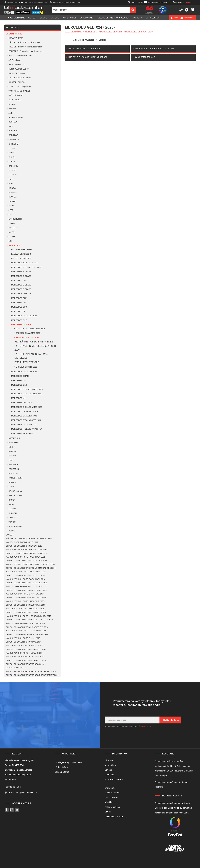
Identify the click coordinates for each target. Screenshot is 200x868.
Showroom (110, 788)
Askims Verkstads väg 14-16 (18, 775)
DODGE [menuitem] (12, 170)
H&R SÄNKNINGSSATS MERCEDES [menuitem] (34, 342)
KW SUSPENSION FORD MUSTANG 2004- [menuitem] (25, 653)
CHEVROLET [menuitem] (14, 139)
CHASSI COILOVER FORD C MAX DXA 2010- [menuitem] (26, 590)
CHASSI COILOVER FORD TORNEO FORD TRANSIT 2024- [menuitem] (33, 675)
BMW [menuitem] (11, 126)
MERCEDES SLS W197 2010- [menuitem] (25, 411)
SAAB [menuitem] (11, 487)
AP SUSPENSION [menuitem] (17, 64)
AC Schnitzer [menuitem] (14, 60)
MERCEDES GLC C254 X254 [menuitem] (24, 372)
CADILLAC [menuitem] (13, 135)
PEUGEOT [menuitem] (13, 465)
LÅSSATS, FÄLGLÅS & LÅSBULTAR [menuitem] (25, 42)
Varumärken (110, 765)
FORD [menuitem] (11, 184)
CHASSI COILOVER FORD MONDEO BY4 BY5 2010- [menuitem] (29, 620)
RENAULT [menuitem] (13, 482)
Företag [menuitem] (138, 18)
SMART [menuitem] (12, 504)
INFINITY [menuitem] (13, 206)
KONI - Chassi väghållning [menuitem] (20, 86)
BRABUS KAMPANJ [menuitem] (15, 668)
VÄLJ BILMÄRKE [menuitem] (16, 18)
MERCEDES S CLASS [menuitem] (21, 289)
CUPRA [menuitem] (12, 157)
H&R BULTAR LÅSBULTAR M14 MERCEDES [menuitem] (31, 356)
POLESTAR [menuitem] (14, 469)
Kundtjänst (110, 775)
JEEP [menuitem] (11, 210)
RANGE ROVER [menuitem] (16, 478)
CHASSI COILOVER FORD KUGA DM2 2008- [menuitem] (26, 605)
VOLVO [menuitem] (12, 531)
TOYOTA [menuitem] (12, 522)
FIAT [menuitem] (11, 179)
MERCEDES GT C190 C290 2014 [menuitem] (26, 420)
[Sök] (133, 10)
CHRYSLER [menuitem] (14, 144)
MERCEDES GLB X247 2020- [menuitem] (26, 337)
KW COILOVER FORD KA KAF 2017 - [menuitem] (22, 542)
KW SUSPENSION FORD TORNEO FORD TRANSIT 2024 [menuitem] (31, 671)
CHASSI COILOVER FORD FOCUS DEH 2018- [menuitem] (27, 583)
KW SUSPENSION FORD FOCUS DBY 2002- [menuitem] (26, 557)
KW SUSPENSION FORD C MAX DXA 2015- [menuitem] (25, 594)
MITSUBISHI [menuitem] (14, 438)
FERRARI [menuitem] (13, 175)
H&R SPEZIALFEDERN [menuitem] (19, 69)
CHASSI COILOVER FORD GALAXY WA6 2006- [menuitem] (27, 635)
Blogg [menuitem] (44, 18)
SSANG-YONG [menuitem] (15, 491)
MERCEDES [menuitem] (14, 245)
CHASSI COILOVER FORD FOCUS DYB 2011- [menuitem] (27, 575)
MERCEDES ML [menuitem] (18, 398)
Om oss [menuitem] (55, 18)
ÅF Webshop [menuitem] (153, 18)
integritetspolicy (147, 726)
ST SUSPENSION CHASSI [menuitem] (20, 78)
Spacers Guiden (112, 793)
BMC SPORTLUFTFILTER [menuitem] (20, 56)
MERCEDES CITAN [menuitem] (20, 376)
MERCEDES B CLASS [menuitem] (21, 272)
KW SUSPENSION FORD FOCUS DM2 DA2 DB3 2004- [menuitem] (30, 564)
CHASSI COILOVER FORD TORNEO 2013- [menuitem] (25, 664)
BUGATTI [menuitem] (13, 131)
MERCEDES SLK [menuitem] (19, 298)
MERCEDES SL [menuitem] (18, 311)
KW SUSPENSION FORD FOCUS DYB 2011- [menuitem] (26, 572)
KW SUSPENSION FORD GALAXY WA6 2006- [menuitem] (26, 631)
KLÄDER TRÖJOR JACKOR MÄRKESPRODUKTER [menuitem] (29, 538)
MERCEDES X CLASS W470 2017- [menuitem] (27, 429)
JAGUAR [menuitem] (12, 201)
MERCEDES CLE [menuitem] (19, 280)
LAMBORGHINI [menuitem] (15, 219)
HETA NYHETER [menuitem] (16, 38)
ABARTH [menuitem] (12, 109)
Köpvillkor (109, 802)
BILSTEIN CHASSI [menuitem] (17, 82)
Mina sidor (109, 760)
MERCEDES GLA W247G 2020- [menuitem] (27, 333)
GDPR (108, 812)
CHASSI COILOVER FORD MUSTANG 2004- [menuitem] (26, 649)
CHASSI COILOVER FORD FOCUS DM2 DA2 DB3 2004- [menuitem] (31, 568)
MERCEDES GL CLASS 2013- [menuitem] (25, 425)
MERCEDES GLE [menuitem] (19, 320)
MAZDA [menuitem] (12, 232)
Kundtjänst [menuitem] (69, 18)
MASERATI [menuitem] (13, 228)
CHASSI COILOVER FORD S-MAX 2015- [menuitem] (24, 642)
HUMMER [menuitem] (13, 192)
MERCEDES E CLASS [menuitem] (21, 285)
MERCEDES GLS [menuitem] (19, 385)
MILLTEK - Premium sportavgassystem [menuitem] (25, 47)
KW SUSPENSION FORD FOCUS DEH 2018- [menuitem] (26, 579)
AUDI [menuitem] (11, 113)
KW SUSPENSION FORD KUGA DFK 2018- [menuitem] (25, 609)
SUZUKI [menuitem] (12, 509)
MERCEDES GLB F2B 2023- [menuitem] (26, 367)
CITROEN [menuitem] (13, 148)
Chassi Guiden (111, 797)
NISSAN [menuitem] (12, 456)
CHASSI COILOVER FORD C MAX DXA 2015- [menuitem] (26, 598)
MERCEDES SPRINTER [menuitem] (22, 433)
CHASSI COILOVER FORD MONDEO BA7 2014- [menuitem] (27, 627)
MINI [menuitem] (11, 447)
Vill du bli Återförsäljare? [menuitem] (114, 18)
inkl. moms (187, 2)
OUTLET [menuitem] (32, 18)
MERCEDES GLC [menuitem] (19, 380)
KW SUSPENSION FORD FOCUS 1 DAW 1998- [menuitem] (27, 550)
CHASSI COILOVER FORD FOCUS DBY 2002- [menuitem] (27, 561)
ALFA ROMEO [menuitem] (15, 100)
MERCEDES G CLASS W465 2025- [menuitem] (27, 407)
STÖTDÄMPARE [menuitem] (16, 95)
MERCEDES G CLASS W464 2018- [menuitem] (27, 394)
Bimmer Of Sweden (114, 779)
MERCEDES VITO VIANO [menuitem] (23, 403)
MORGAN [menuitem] (13, 451)
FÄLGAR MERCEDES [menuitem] (21, 254)
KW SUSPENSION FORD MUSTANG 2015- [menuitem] (25, 657)
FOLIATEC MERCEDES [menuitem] (22, 249)
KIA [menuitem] (10, 214)
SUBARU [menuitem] (13, 513)
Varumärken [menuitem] (87, 18)
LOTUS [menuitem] (12, 237)
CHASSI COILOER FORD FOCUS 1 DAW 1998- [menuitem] (27, 553)
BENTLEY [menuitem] (13, 122)
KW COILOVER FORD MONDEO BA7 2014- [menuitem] (25, 623)
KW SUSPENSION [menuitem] (17, 73)
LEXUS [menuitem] (12, 223)
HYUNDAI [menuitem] (13, 197)
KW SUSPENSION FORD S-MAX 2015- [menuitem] (23, 638)
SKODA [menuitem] (12, 500)
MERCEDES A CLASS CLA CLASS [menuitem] (27, 267)
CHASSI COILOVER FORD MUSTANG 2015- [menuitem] (26, 660)
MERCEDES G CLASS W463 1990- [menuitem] (27, 389)
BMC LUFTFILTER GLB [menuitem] (27, 362)
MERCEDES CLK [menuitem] (19, 302)
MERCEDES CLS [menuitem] (19, 307)
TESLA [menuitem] (12, 518)
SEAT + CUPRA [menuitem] (16, 495)
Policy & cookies (112, 807)
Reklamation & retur (114, 817)
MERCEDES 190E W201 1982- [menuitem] (25, 263)
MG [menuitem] (10, 241)
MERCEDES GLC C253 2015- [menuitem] (25, 316)
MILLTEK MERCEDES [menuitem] (21, 258)
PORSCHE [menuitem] (13, 473)
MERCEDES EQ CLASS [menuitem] (22, 294)
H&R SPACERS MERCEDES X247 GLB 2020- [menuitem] (35, 348)
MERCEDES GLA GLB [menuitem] (21, 325)
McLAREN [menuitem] (13, 443)
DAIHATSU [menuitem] (13, 166)
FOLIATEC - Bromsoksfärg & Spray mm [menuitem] (26, 51)
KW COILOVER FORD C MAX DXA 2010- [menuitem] (24, 586)
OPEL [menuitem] (11, 460)
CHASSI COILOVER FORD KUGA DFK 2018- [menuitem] (26, 612)
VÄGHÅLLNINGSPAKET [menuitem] (19, 91)
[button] (187, 10)
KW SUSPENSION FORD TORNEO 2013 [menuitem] (24, 646)
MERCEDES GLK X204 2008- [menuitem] (24, 416)
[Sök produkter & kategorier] (91, 10)
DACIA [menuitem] (12, 153)
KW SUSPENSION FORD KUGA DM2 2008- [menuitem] (25, 601)
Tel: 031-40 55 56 (13, 787)
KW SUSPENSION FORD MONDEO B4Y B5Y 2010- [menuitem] (29, 616)
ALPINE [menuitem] (12, 104)
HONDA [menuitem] (12, 188)
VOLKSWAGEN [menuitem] (15, 526)
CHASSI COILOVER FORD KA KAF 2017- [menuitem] (24, 546)
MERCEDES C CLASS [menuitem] (21, 276)
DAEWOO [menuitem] (13, 161)
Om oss (108, 770)
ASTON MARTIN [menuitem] (16, 117)
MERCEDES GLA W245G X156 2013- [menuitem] (30, 329)
